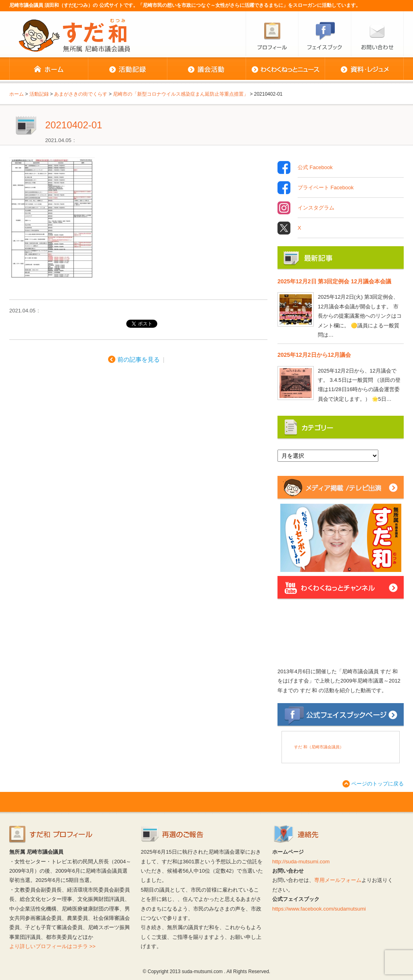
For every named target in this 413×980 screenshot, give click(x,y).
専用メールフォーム (338, 880)
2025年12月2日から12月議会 (314, 355)
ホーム (49, 69)
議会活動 (206, 69)
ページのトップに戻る (378, 784)
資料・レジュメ (364, 69)
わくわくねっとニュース (285, 69)
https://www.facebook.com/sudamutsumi (319, 909)
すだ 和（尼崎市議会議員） (319, 747)
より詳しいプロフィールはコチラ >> (52, 946)
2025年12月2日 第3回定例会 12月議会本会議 (334, 281)
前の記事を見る (139, 359)
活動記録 (127, 69)
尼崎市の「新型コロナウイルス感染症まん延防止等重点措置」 (181, 94)
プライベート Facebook (326, 188)
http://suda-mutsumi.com (301, 862)
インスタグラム (316, 208)
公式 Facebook (315, 168)
